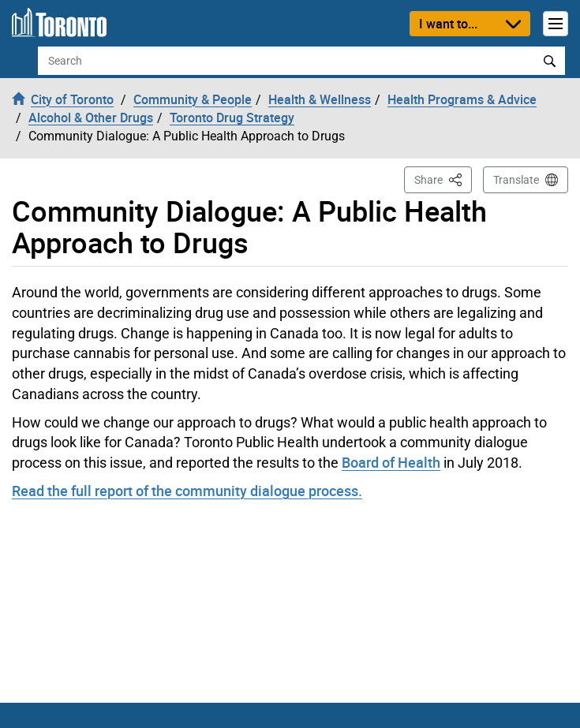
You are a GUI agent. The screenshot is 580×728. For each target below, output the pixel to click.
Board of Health (391, 462)
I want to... (448, 24)
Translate (516, 180)
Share (443, 179)
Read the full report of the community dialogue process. (187, 491)
